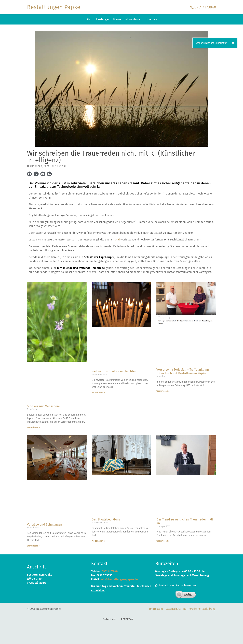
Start (89, 19)
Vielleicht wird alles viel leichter (114, 371)
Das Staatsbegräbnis (106, 519)
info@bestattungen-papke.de (119, 579)
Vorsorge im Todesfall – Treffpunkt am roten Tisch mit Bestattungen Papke (183, 371)
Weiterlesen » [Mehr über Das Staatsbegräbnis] (98, 541)
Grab (118, 240)
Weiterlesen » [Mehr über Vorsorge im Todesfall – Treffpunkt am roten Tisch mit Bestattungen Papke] (163, 391)
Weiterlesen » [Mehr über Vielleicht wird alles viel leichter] (98, 393)
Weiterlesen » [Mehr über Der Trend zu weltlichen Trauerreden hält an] (163, 541)
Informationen (133, 19)
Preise (117, 19)
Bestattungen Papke (54, 7)
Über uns (151, 19)
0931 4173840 (110, 571)
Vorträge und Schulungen (45, 525)
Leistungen (103, 19)
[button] (29, 174)
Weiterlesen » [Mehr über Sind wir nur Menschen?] (34, 428)
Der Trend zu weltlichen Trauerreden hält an (185, 521)
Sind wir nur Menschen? (44, 406)
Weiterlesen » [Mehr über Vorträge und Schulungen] (34, 546)
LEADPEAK (125, 619)
